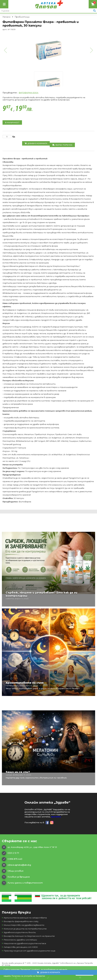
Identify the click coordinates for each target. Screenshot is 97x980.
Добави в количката (36, 143)
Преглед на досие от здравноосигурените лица (29, 951)
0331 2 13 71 (10, 853)
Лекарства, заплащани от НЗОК (20, 947)
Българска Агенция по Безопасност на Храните (28, 936)
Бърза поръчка (62, 145)
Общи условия (13, 871)
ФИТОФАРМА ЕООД (29, 93)
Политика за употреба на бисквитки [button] (28, 976)
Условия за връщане (16, 877)
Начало (7, 17)
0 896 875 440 (12, 859)
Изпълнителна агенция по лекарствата (24, 918)
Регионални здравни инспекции (19, 940)
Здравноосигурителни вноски (19, 932)
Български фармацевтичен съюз (20, 921)
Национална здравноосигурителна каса (24, 943)
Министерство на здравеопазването (23, 925)
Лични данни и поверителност (22, 883)
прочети (56, 817)
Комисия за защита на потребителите (24, 929)
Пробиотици (22, 17)
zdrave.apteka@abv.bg (16, 865)
